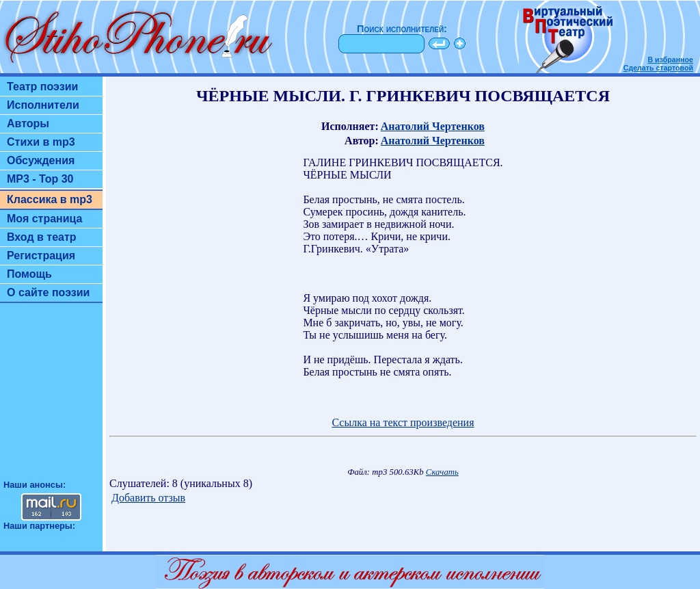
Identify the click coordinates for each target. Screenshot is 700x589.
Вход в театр (42, 237)
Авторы (28, 123)
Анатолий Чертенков (433, 126)
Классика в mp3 (50, 199)
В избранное (670, 60)
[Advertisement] (51, 397)
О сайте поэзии (48, 292)
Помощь (29, 274)
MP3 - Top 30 (40, 179)
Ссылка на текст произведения (403, 422)
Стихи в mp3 (41, 142)
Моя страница (45, 219)
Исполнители (43, 105)
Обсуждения (41, 160)
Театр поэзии (42, 87)
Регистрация (41, 256)
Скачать (442, 472)
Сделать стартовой (658, 68)
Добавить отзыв (148, 498)
